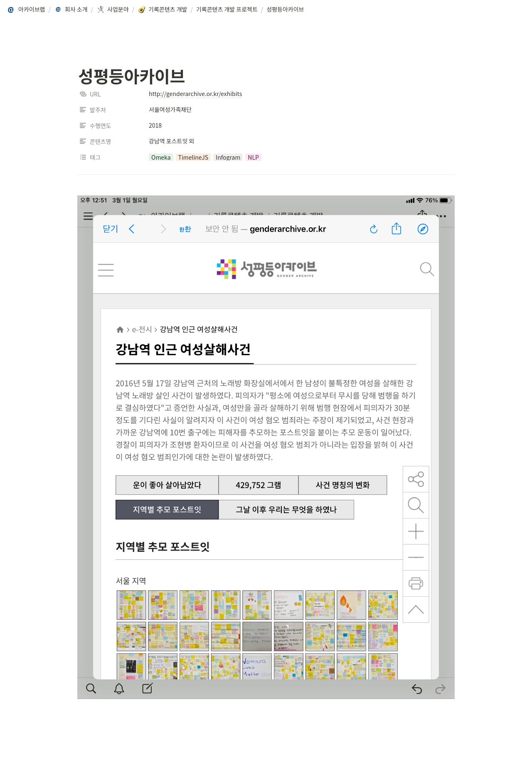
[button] (26, 10)
